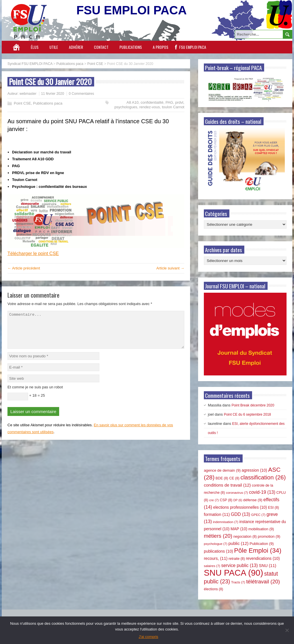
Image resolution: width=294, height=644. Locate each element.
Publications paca (48, 103)
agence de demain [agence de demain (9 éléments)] (222, 470)
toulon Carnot (173, 107)
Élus (35, 47)
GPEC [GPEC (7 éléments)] (258, 515)
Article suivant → (170, 268)
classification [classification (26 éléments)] (263, 477)
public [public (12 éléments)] (238, 543)
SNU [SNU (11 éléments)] (268, 566)
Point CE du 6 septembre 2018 (247, 414)
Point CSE (22, 103)
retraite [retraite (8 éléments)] (237, 559)
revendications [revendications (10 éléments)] (263, 558)
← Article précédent (24, 268)
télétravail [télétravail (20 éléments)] (263, 582)
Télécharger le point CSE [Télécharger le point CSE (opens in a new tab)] (33, 253)
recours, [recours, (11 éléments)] (216, 558)
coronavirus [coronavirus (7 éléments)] (237, 493)
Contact (101, 47)
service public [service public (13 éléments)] (240, 565)
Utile (54, 47)
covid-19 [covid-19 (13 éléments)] (262, 492)
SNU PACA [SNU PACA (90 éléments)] (233, 573)
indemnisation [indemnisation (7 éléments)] (226, 522)
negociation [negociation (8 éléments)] (245, 537)
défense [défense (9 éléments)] (253, 500)
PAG (169, 102)
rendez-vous (150, 107)
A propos (160, 47)
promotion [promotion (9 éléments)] (269, 536)
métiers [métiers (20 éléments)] (218, 536)
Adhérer (76, 47)
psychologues (126, 107)
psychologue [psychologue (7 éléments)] (216, 544)
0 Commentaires (81, 94)
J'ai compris (148, 637)
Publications (131, 47)
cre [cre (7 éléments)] (214, 500)
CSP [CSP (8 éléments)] (226, 500)
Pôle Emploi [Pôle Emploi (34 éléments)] (258, 551)
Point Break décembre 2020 (253, 405)
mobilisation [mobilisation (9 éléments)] (261, 529)
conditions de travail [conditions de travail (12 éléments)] (227, 485)
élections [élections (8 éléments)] (213, 589)
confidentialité (152, 102)
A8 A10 (133, 102)
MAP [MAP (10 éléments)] (239, 529)
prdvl (179, 102)
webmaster (28, 94)
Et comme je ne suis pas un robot (35, 394)
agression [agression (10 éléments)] (255, 470)
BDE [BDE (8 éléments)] (222, 478)
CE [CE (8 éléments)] (234, 478)
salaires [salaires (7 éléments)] (212, 566)
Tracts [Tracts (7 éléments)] (238, 582)
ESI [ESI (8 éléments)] (273, 508)
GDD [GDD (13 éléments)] (240, 514)
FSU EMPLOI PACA (193, 47)
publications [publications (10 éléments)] (218, 551)
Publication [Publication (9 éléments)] (262, 544)
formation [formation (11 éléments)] (217, 514)
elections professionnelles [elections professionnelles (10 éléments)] (240, 507)
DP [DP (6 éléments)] (238, 500)
